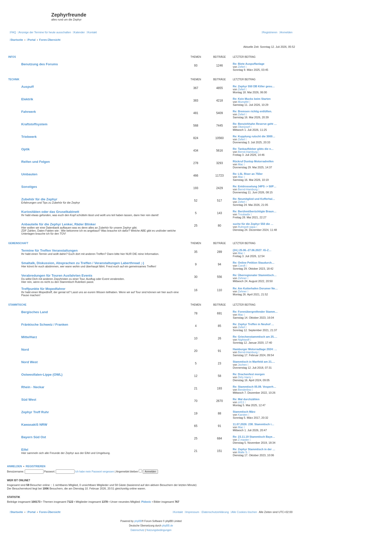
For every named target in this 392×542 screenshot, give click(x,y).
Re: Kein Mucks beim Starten (252, 99)
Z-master (243, 440)
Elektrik (27, 99)
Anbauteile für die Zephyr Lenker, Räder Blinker (58, 224)
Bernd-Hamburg (248, 152)
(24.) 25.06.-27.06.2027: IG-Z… (252, 250)
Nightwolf (244, 340)
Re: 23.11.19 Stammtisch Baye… (254, 437)
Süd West (29, 400)
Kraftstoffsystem (34, 124)
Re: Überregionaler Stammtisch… (255, 275)
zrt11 (241, 402)
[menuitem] (13, 32)
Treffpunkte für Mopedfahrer (43, 289)
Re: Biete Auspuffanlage (249, 64)
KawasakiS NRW (34, 425)
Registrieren (36, 466)
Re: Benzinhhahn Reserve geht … (255, 124)
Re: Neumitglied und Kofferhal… (254, 199)
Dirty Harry (245, 377)
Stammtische (17, 305)
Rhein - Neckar (33, 387)
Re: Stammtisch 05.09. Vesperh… (254, 387)
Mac (241, 164)
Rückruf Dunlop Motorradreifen (253, 161)
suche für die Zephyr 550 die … (253, 224)
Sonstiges (29, 187)
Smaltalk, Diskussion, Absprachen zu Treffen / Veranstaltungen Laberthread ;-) (83, 263)
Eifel (25, 450)
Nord (25, 350)
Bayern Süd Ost (34, 437)
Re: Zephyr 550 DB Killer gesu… (254, 86)
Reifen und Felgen (35, 162)
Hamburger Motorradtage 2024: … (255, 349)
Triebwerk (29, 137)
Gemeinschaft (18, 243)
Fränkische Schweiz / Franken (45, 325)
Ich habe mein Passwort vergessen (95, 472)
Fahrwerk (29, 112)
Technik (14, 79)
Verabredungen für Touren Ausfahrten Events (57, 276)
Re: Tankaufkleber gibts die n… (253, 149)
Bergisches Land (34, 312)
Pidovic (146, 502)
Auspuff (27, 87)
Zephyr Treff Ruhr (35, 412)
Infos (12, 57)
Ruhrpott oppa (247, 227)
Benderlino (245, 390)
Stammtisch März (244, 412)
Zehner (242, 278)
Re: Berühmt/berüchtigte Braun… (255, 211)
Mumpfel (243, 102)
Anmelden (14, 466)
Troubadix (244, 214)
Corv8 (242, 266)
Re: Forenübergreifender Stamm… (255, 312)
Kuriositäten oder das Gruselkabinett (50, 212)
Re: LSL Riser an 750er (248, 174)
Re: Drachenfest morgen (249, 374)
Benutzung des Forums (40, 64)
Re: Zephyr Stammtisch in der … (254, 449)
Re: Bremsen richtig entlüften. (252, 111)
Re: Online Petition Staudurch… (254, 263)
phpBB (138, 521)
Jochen (242, 365)
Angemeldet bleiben (129, 472)
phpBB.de (167, 526)
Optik (25, 149)
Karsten (243, 415)
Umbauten (29, 174)
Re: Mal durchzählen (246, 399)
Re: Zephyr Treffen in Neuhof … (253, 324)
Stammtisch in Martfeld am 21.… (254, 362)
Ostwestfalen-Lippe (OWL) (42, 375)
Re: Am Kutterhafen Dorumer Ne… (255, 288)
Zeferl (241, 67)
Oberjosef (244, 127)
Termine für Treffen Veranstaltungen (49, 250)
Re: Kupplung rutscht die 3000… (254, 136)
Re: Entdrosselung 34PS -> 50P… (255, 186)
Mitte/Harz (29, 337)
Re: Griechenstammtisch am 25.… (255, 337)
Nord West (29, 362)
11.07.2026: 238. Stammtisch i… (253, 424)
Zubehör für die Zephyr (39, 199)
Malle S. (243, 452)
